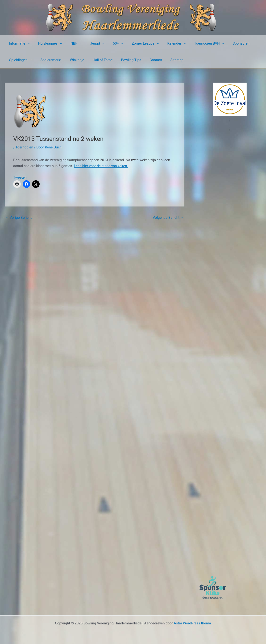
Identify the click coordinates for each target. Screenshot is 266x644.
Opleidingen (20, 60)
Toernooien (24, 147)
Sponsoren (229, 43)
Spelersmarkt (49, 60)
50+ (112, 43)
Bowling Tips (125, 60)
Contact (148, 60)
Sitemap (168, 60)
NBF (73, 43)
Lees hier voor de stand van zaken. (101, 166)
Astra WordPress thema (192, 623)
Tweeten (20, 177)
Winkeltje (74, 60)
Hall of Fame (98, 60)
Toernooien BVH (199, 43)
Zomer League (138, 43)
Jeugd (92, 43)
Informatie (19, 43)
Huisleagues (48, 43)
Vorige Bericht (18, 218)
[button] (27, 43)
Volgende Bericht (168, 218)
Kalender (168, 43)
